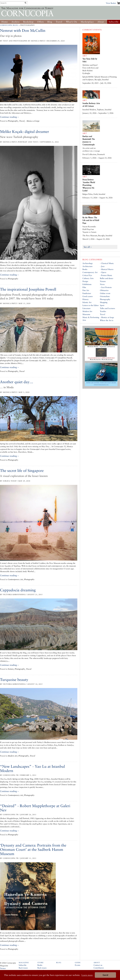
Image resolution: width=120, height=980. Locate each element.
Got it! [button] (105, 975)
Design (85, 281)
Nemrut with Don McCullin (23, 30)
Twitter (3, 968)
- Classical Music (107, 263)
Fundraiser (87, 293)
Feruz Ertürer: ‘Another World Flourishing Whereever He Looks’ (89, 185)
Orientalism (105, 296)
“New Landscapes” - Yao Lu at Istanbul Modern (32, 769)
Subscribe (114, 22)
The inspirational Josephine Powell (28, 289)
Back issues (23, 968)
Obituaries (104, 290)
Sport (102, 305)
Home (5, 22)
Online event (105, 293)
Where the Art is (107, 320)
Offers (40, 22)
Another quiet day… (17, 382)
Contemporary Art (90, 272)
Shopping (104, 302)
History (86, 299)
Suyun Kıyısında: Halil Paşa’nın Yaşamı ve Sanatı (89, 229)
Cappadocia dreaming (18, 590)
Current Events (92, 30)
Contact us (98, 965)
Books (85, 269)
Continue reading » (9, 117)
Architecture (88, 266)
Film (84, 287)
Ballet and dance (107, 278)
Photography (105, 299)
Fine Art (86, 290)
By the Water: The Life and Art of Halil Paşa (91, 220)
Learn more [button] (87, 975)
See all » (88, 247)
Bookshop (28, 22)
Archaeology (88, 263)
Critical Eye (87, 275)
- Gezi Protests (106, 287)
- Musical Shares (107, 269)
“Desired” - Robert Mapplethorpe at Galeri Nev (35, 808)
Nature (103, 281)
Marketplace (87, 22)
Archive (15, 22)
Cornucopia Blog (9, 25)
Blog (50, 22)
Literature (87, 308)
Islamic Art (87, 302)
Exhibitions (87, 284)
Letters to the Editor (91, 305)
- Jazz (102, 266)
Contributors (99, 968)
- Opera (103, 272)
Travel (59, 22)
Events (78, 965)
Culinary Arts (88, 278)
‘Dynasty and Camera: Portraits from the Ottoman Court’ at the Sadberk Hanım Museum (33, 849)
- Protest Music (106, 275)
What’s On (71, 22)
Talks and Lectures (107, 308)
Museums (86, 314)
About (101, 22)
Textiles (103, 311)
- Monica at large (107, 317)
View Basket (111, 3)
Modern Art (87, 311)
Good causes (88, 296)
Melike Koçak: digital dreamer (25, 132)
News (102, 284)
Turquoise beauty (14, 680)
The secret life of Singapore (22, 471)
